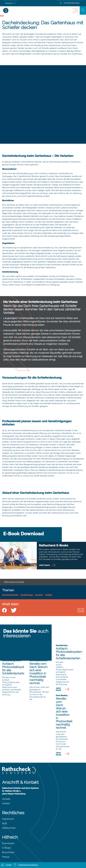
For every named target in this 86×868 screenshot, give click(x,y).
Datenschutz (9, 828)
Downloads (8, 843)
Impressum (8, 819)
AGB (4, 823)
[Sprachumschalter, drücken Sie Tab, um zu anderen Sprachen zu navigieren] (11, 3)
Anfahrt (6, 803)
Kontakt (6, 799)
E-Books (7, 848)
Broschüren (8, 852)
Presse (6, 857)
